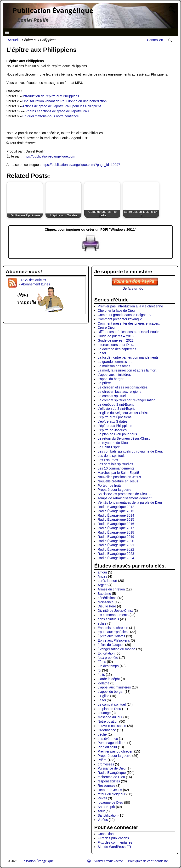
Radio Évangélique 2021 (116, 545)
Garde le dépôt (109, 679)
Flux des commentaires (115, 842)
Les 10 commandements (116, 468)
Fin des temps (108, 666)
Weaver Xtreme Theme (108, 861)
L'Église (104, 696)
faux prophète (108, 658)
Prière (102, 760)
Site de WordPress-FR (114, 847)
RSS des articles (33, 280)
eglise (102, 623)
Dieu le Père (107, 606)
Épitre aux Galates (111, 636)
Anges (102, 576)
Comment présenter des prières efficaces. (129, 323)
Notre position (108, 721)
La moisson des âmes (114, 366)
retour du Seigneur (112, 794)
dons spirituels (108, 619)
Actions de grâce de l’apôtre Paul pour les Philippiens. (62, 106)
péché (102, 734)
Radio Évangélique (112, 773)
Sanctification (108, 815)
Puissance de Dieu (112, 768)
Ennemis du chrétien (113, 628)
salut (101, 811)
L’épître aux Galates (113, 421)
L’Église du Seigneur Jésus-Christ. (123, 413)
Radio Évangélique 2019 (116, 537)
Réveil (102, 798)
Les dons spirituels (112, 456)
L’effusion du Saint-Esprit (116, 409)
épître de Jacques (111, 645)
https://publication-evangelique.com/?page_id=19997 (81, 165)
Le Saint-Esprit (109, 447)
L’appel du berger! (111, 379)
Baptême (104, 594)
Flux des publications (113, 838)
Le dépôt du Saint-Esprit (116, 404)
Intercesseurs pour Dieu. (116, 345)
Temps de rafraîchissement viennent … (127, 498)
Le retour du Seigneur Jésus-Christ (124, 438)
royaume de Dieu (110, 802)
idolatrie (104, 683)
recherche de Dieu (111, 777)
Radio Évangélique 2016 (116, 524)
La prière (104, 383)
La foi (102, 353)
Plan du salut (107, 747)
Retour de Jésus (110, 790)
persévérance (108, 739)
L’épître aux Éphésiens (115, 417)
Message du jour (110, 717)
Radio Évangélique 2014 (116, 515)
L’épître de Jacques (112, 430)
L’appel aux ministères (114, 375)
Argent (103, 585)
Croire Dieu (106, 328)
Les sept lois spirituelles (115, 464)
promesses (106, 764)
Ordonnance (107, 730)
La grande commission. (115, 362)
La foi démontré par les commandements (128, 357)
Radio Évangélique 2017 (116, 528)
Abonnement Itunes (36, 284)
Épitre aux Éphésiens (113, 632)
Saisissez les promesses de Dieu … (124, 494)
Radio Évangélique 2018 (116, 532)
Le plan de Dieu (109, 709)
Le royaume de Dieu (113, 443)
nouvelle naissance (112, 726)
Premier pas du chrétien (116, 751)
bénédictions (107, 598)
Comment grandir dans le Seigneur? (125, 315)
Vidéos (103, 820)
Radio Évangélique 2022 (116, 549)
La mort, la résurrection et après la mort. (127, 370)
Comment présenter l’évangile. (120, 319)
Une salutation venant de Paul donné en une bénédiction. (65, 101)
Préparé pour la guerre (115, 490)
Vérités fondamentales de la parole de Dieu (130, 502)
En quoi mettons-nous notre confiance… (52, 116)
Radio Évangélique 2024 (116, 558)
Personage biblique (112, 743)
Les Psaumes (108, 460)
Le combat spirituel (112, 396)
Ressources (107, 786)
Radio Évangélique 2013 (116, 511)
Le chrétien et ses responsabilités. (123, 387)
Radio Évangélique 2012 (116, 507)
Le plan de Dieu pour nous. (118, 434)
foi (99, 670)
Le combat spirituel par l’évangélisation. (127, 400)
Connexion (155, 40)
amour (102, 572)
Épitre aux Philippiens (114, 640)
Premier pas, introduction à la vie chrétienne (130, 306)
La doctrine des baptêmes (117, 349)
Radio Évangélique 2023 (116, 554)
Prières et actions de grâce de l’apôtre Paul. (58, 111)
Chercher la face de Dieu (116, 311)
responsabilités (109, 781)
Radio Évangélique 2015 (116, 519)
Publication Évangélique (53, 10)
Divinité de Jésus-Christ (115, 611)
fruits (101, 675)
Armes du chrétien (111, 589)
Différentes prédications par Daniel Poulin (128, 332)
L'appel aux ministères (114, 687)
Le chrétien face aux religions (119, 392)
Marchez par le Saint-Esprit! (118, 473)
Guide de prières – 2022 (116, 340)
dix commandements (113, 615)
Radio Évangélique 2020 (116, 541)
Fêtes (102, 662)
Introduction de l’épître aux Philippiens (51, 96)
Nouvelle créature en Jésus (118, 481)
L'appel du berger (111, 692)
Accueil (13, 40)
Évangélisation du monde (116, 649)
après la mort (107, 581)
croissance (106, 602)
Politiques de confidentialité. (148, 861)
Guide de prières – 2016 (116, 336)
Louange (104, 713)
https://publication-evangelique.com (49, 156)
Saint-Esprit (106, 807)
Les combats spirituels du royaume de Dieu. (130, 451)
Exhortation (106, 653)
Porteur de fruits (110, 486)
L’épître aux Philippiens (115, 426)
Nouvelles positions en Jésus (119, 477)
